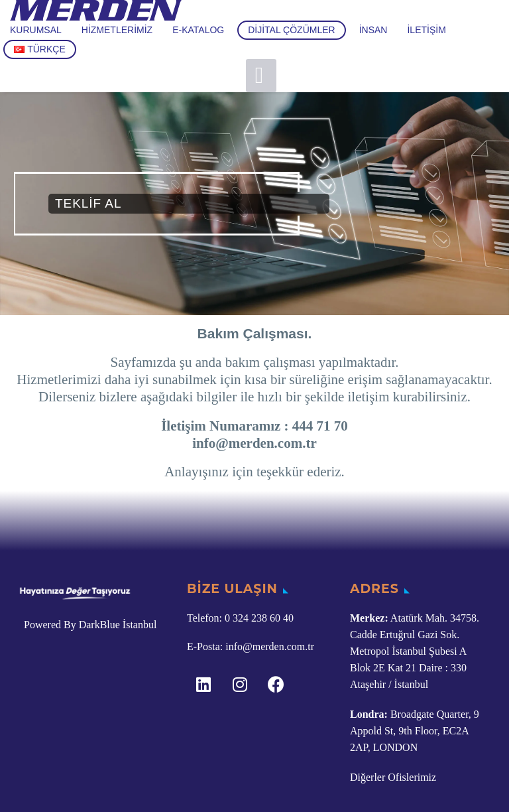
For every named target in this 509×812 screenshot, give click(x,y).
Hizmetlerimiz (117, 30)
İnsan (373, 30)
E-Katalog (198, 30)
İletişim (426, 30)
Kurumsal (36, 30)
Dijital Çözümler (291, 30)
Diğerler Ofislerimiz (393, 777)
